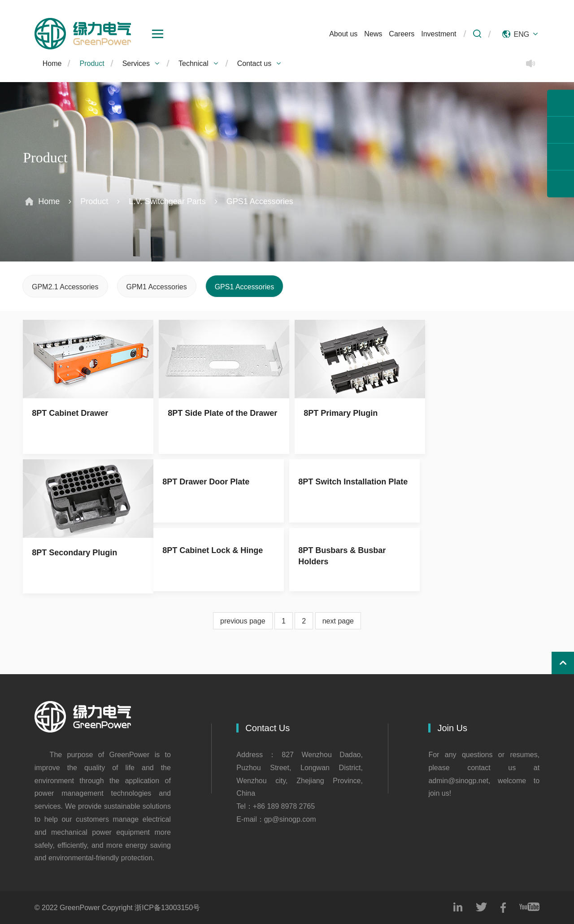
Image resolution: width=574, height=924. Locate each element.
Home (52, 63)
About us (343, 34)
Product (92, 63)
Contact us (260, 63)
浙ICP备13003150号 (167, 907)
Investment (439, 34)
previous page (243, 621)
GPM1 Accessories (157, 287)
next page (338, 621)
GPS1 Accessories (260, 201)
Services (141, 63)
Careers (402, 34)
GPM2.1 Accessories (65, 287)
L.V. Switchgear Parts (167, 201)
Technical (199, 63)
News (373, 34)
